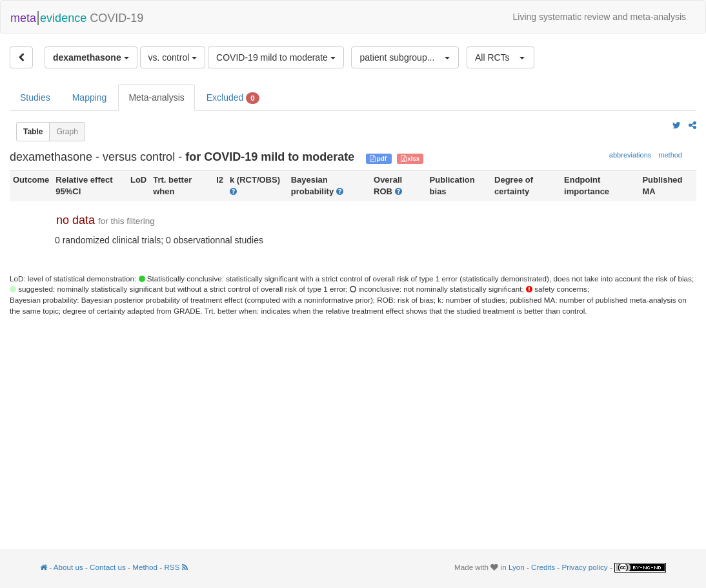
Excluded (233, 98)
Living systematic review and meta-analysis (600, 17)
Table (33, 132)
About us (68, 567)
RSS (176, 567)
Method (145, 567)
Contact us (108, 567)
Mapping (90, 97)
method (670, 155)
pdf (379, 158)
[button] (405, 57)
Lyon (517, 567)
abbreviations (630, 155)
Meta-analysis (156, 97)
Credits (543, 567)
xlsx (410, 158)
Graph (67, 132)
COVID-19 (77, 17)
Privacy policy (584, 567)
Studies (35, 97)
